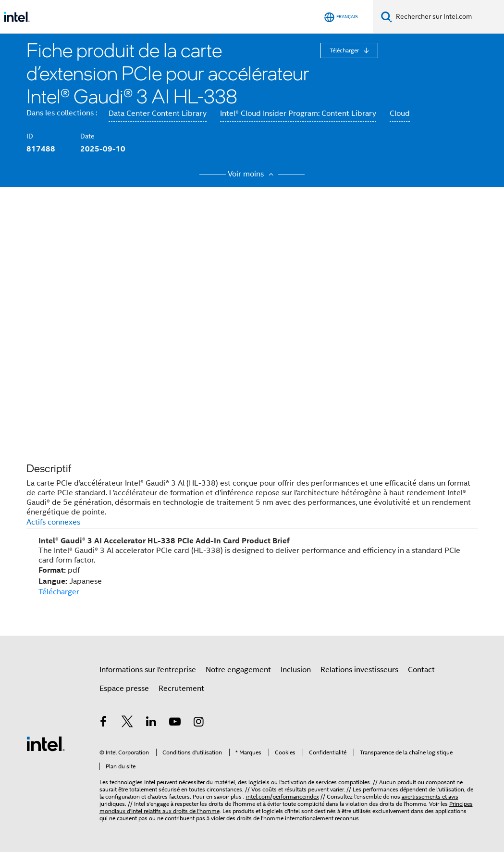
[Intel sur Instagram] (199, 723)
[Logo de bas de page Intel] (46, 743)
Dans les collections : (62, 113)
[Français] (341, 17)
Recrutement (181, 689)
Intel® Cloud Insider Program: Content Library (298, 113)
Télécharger (345, 50)
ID (30, 136)
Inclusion (296, 670)
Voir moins (252, 174)
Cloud (400, 113)
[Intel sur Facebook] (104, 723)
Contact (421, 670)
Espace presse (124, 689)
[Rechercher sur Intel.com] (448, 17)
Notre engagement (238, 670)
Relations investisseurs (359, 670)
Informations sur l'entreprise (148, 670)
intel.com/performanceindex (283, 796)
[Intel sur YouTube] (175, 723)
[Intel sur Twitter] (127, 723)
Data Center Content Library (158, 113)
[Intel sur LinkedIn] (151, 723)
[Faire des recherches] (387, 17)
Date (87, 136)
